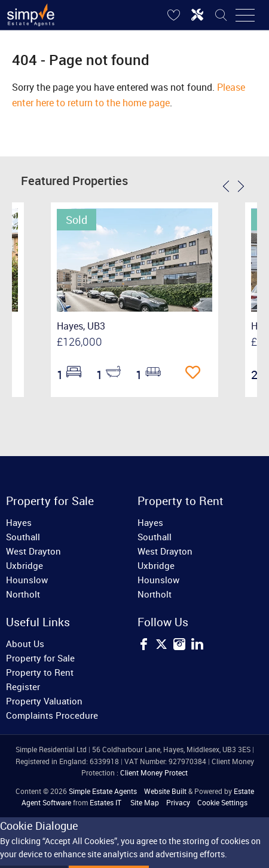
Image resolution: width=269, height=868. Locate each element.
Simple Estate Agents (103, 791)
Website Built (165, 791)
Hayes (19, 522)
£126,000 (80, 341)
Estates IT (106, 802)
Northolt (23, 594)
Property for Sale (40, 658)
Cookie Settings (222, 802)
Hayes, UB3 (81, 326)
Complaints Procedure (52, 715)
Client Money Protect (154, 772)
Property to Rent (40, 672)
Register (23, 687)
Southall (23, 537)
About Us (25, 644)
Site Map (145, 802)
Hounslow (27, 580)
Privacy (178, 802)
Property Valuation (44, 701)
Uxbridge (25, 565)
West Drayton (33, 551)
